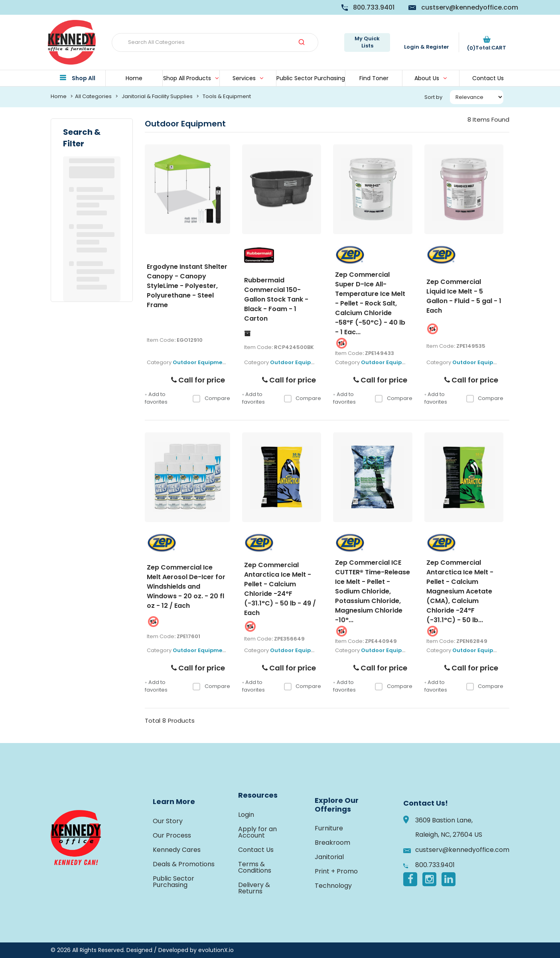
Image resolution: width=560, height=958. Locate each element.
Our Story (168, 821)
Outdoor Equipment (200, 362)
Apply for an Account (257, 832)
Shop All (84, 78)
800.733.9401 (374, 7)
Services (244, 78)
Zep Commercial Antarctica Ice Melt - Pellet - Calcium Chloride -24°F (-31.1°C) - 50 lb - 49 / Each (280, 589)
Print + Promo (336, 871)
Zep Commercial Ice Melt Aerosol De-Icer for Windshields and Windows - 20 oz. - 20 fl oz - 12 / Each (186, 586)
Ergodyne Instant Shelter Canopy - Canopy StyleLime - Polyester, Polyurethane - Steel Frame (187, 286)
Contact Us (488, 78)
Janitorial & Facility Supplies (157, 96)
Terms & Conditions (255, 867)
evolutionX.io (216, 950)
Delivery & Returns (254, 888)
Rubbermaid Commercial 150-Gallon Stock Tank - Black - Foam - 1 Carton (276, 299)
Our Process (172, 835)
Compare (211, 398)
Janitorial (329, 857)
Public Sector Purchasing (311, 78)
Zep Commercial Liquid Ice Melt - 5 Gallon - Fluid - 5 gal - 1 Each (464, 296)
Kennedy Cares (177, 850)
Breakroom (332, 843)
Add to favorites (156, 398)
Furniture (329, 828)
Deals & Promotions (184, 864)
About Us (427, 78)
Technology (333, 886)
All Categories (93, 96)
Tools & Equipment (227, 96)
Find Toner (374, 78)
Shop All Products (187, 78)
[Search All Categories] (215, 42)
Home (134, 78)
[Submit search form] (302, 42)
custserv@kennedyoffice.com (470, 7)
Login (246, 815)
